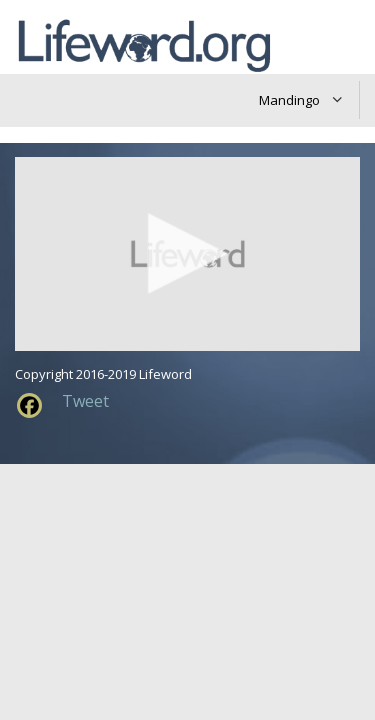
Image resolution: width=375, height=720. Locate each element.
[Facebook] (29, 405)
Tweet (85, 401)
